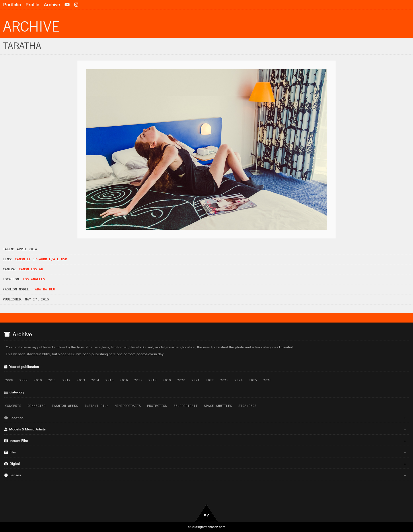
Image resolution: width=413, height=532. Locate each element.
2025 (253, 380)
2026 (267, 380)
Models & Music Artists (205, 429)
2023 (224, 380)
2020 (181, 380)
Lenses (205, 475)
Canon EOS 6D (31, 269)
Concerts (13, 406)
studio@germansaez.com (207, 527)
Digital (205, 464)
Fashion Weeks (65, 406)
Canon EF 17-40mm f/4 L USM (41, 259)
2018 (153, 380)
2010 (38, 380)
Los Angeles (34, 279)
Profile (32, 5)
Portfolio (12, 5)
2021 (196, 380)
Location (205, 418)
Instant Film (96, 406)
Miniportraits (128, 406)
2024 (239, 380)
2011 (52, 380)
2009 (24, 380)
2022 (210, 380)
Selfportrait (186, 406)
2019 (167, 380)
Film (205, 452)
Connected (37, 406)
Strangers (247, 406)
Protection (157, 406)
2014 (95, 380)
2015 (110, 380)
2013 (81, 380)
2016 (124, 380)
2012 (67, 380)
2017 (138, 380)
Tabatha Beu (44, 289)
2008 (9, 380)
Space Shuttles (218, 406)
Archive (52, 5)
